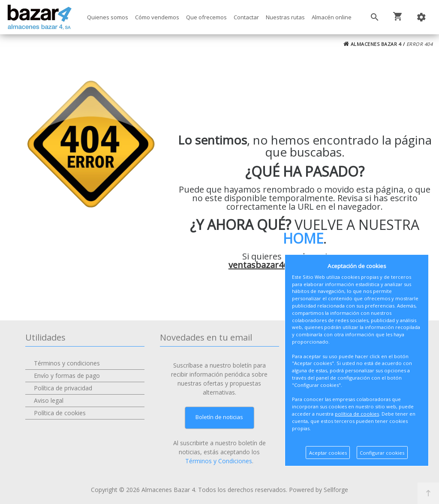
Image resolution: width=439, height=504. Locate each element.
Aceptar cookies (328, 453)
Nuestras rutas (285, 17)
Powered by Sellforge (319, 490)
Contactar (246, 17)
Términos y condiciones (67, 363)
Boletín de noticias (219, 417)
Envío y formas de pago (67, 376)
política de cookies (357, 414)
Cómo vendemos (157, 17)
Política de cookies (60, 413)
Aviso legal (49, 400)
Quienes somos (108, 17)
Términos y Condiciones (219, 461)
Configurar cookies (382, 453)
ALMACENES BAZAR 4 (373, 44)
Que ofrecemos (206, 17)
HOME (303, 238)
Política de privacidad (63, 388)
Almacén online (332, 17)
